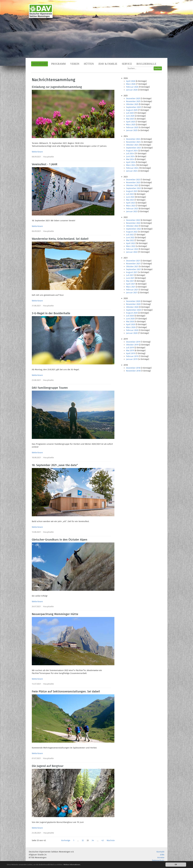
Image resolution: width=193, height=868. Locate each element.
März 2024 (131, 165)
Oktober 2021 (132, 266)
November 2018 (133, 371)
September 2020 (134, 310)
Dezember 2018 (133, 368)
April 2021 (131, 284)
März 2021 (131, 287)
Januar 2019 (132, 359)
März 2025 (131, 125)
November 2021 (133, 264)
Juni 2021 (130, 278)
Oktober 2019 (132, 345)
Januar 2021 (132, 293)
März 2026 (131, 84)
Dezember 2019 (133, 342)
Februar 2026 (132, 87)
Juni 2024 (130, 156)
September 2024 (134, 148)
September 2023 (134, 188)
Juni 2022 (130, 238)
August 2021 (132, 272)
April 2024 (131, 162)
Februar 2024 (132, 168)
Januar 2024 (132, 171)
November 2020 (133, 304)
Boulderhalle (146, 64)
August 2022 (132, 232)
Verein (75, 64)
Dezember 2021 (133, 261)
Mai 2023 (130, 200)
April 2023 (131, 203)
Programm (58, 64)
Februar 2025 (132, 127)
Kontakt (160, 852)
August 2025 (132, 110)
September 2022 (134, 229)
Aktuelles (40, 64)
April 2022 (131, 243)
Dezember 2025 (133, 98)
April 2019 (131, 353)
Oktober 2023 (132, 185)
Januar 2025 (132, 130)
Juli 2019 (130, 348)
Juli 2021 (130, 275)
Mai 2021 (130, 281)
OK (176, 864)
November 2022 (133, 223)
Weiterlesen (37, 152)
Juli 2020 (130, 316)
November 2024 (133, 142)
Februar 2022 (132, 249)
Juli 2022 (130, 235)
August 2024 (132, 151)
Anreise (161, 858)
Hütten (89, 64)
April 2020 (131, 324)
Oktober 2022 (132, 226)
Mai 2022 (130, 240)
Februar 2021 (132, 290)
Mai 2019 (130, 350)
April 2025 (131, 122)
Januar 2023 (132, 211)
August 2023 (132, 191)
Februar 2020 (132, 330)
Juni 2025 (130, 116)
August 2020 (132, 313)
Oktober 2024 (132, 145)
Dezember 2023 (133, 180)
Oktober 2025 (132, 104)
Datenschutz (158, 860)
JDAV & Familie (108, 64)
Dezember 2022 (133, 220)
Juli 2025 (130, 113)
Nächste (111, 840)
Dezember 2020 (133, 301)
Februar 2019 (132, 356)
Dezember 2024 (133, 139)
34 (93, 840)
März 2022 (131, 246)
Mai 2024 (130, 159)
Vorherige (66, 840)
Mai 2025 (130, 119)
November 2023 (133, 182)
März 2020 (131, 327)
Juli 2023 (130, 194)
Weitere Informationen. (75, 864)
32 (83, 840)
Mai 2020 (130, 322)
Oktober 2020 (132, 307)
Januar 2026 (132, 90)
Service (127, 64)
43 (103, 840)
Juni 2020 (130, 319)
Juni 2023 (130, 197)
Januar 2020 (132, 333)
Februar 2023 (132, 209)
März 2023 (131, 206)
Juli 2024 (130, 154)
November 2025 (133, 101)
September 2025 (134, 107)
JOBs (162, 855)
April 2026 (131, 81)
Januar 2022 (132, 252)
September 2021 (134, 269)
